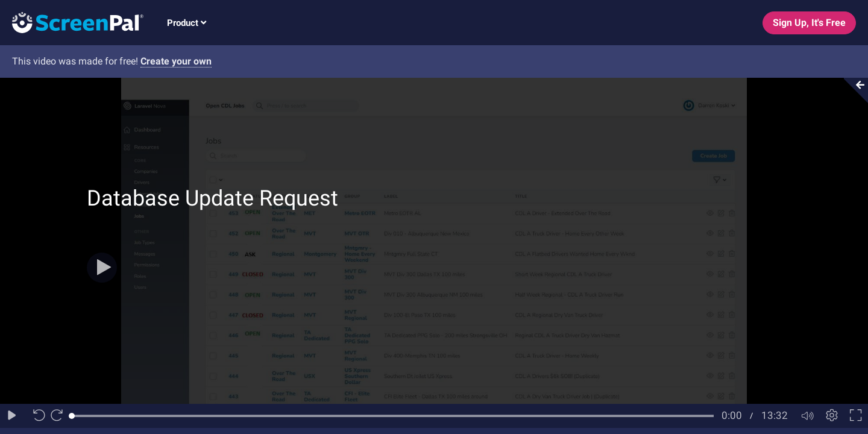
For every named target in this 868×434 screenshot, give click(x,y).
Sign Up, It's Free (809, 23)
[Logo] (72, 22)
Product (187, 23)
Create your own (176, 61)
